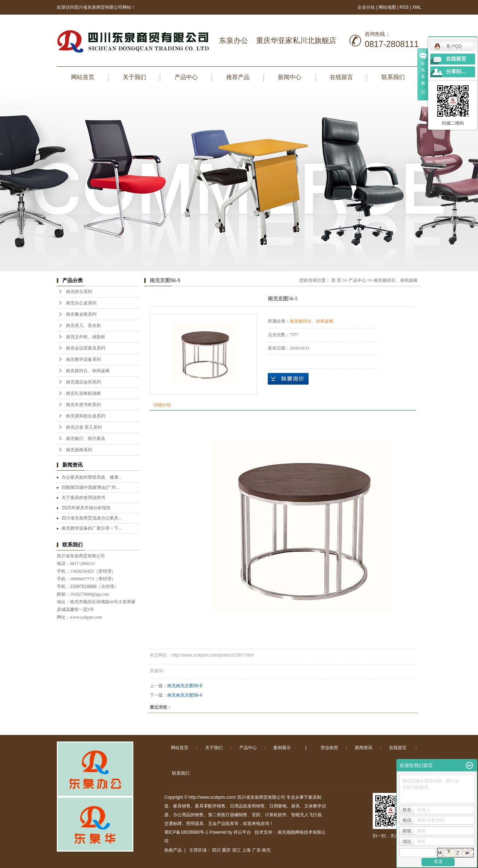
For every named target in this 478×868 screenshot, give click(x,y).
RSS (404, 7)
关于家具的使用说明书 (83, 498)
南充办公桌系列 (81, 303)
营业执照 (329, 748)
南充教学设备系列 (83, 359)
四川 (216, 850)
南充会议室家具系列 (86, 348)
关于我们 (134, 77)
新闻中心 (290, 77)
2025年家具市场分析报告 (86, 508)
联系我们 (393, 77)
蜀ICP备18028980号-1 (186, 832)
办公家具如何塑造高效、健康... (92, 477)
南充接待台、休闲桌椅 (88, 371)
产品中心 (186, 77)
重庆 (226, 850)
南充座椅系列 (79, 450)
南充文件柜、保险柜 (86, 337)
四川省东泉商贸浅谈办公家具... (92, 518)
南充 (266, 850)
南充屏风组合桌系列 (86, 416)
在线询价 (288, 379)
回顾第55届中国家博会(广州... (91, 487)
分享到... (456, 72)
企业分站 (366, 7)
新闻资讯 (364, 748)
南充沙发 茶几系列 (84, 427)
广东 (256, 850)
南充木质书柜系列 (83, 405)
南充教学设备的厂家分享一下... (92, 528)
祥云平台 (242, 832)
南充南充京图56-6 (185, 686)
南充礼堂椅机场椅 (83, 393)
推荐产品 (238, 77)
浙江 (236, 850)
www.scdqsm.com (86, 617)
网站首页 (83, 77)
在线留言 (341, 77)
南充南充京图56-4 (185, 695)
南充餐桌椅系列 (81, 314)
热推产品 (173, 850)
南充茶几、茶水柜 (83, 326)
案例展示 (282, 748)
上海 (246, 850)
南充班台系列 (79, 292)
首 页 (336, 280)
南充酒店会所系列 (83, 382)
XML (417, 7)
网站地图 (388, 7)
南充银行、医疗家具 (86, 439)
